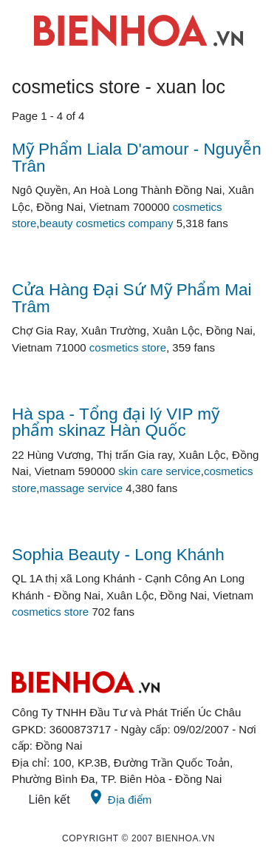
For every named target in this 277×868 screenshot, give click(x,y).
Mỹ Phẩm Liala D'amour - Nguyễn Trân (137, 158)
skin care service (160, 471)
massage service (82, 488)
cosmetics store (128, 347)
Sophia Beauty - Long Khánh (118, 555)
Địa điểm (120, 797)
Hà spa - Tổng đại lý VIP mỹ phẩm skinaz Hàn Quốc (116, 423)
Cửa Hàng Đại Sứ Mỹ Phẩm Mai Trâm (132, 298)
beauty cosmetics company (107, 223)
